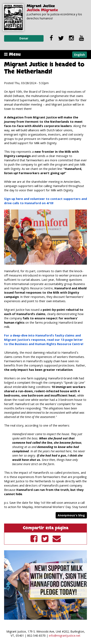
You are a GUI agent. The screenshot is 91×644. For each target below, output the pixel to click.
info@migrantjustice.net (65, 636)
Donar (24, 38)
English (80, 55)
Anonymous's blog (71, 515)
